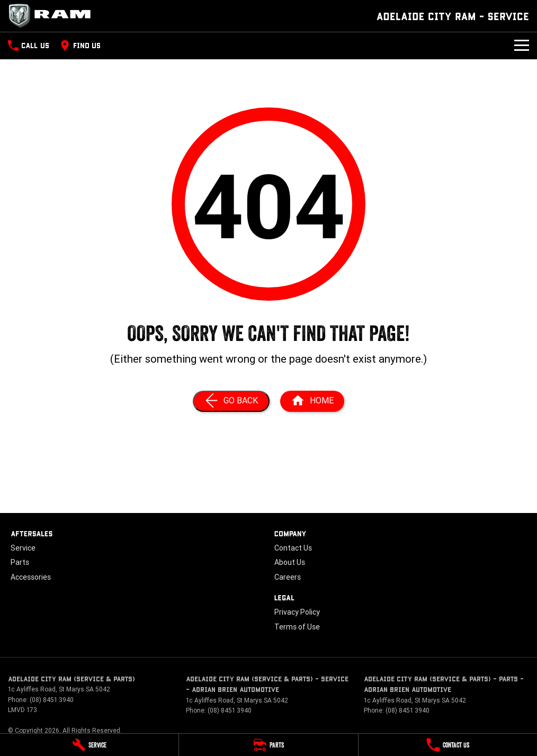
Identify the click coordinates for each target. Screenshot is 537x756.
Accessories (31, 577)
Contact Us (293, 548)
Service (23, 548)
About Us (290, 562)
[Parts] (268, 745)
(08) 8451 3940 (52, 700)
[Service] (89, 745)
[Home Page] (53, 16)
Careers (288, 577)
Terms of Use (297, 627)
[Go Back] (231, 401)
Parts (20, 562)
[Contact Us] (448, 745)
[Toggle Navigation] (522, 46)
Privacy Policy (297, 612)
